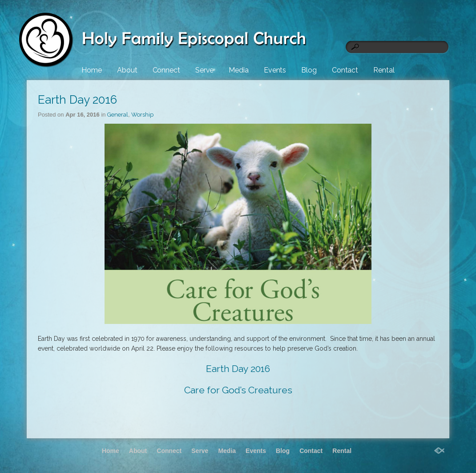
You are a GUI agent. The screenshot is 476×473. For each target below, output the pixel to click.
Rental (384, 70)
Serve (205, 70)
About (127, 70)
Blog (309, 70)
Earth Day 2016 (77, 100)
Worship (142, 115)
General (118, 115)
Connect (166, 70)
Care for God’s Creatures (238, 390)
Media (239, 70)
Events (275, 70)
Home (92, 70)
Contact (345, 70)
